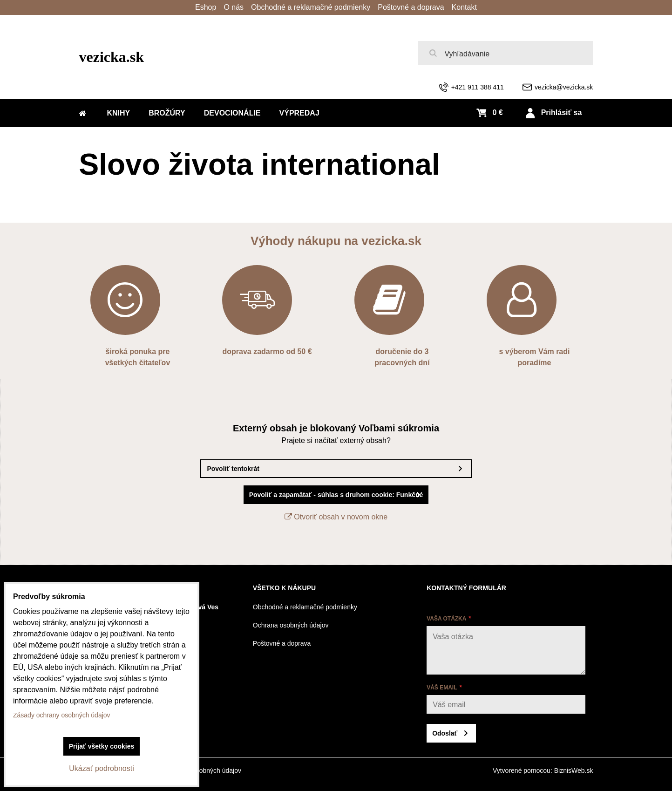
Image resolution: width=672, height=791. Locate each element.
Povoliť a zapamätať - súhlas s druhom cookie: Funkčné (336, 495)
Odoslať (445, 733)
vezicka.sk (112, 57)
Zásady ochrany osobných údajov (62, 715)
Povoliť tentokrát (233, 469)
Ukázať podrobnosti (101, 768)
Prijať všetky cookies (102, 746)
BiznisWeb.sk (574, 771)
